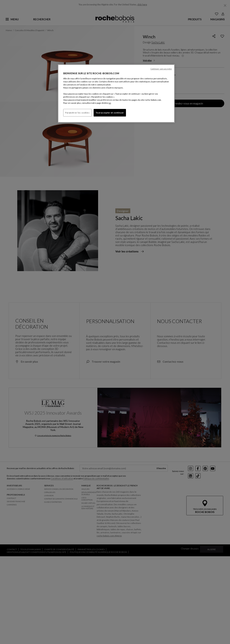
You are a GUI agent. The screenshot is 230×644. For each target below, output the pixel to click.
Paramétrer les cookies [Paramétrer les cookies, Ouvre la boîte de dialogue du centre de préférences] (77, 113)
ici (110, 103)
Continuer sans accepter (161, 69)
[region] (116, 93)
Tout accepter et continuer (110, 113)
